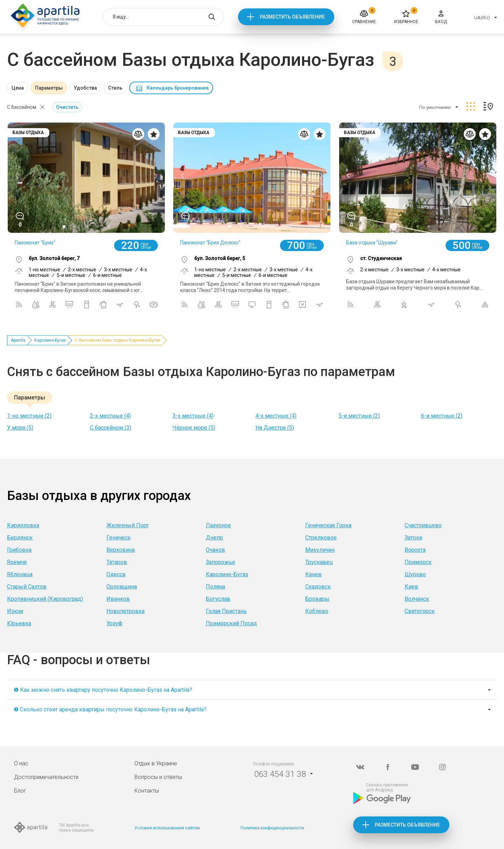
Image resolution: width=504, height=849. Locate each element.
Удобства (85, 88)
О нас (21, 763)
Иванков (118, 599)
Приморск (418, 562)
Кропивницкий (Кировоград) (45, 599)
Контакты (147, 791)
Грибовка (19, 550)
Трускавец (319, 562)
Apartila (18, 340)
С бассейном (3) (111, 428)
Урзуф (114, 623)
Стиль (115, 88)
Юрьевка (19, 623)
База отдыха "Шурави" (372, 243)
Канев (313, 574)
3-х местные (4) (193, 416)
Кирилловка (23, 525)
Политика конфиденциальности (272, 828)
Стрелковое (321, 538)
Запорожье (220, 562)
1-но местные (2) (29, 416)
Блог (20, 791)
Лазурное (218, 525)
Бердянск (20, 538)
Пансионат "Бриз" (35, 243)
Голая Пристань (226, 611)
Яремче (17, 562)
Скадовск (318, 587)
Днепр (214, 538)
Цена (18, 88)
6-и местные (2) (442, 416)
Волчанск (417, 599)
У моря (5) (20, 428)
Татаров (117, 562)
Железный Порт (128, 525)
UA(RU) (482, 18)
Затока (413, 538)
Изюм (15, 611)
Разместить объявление (292, 17)
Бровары (317, 599)
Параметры (49, 88)
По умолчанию (435, 107)
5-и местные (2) (359, 416)
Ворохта (415, 550)
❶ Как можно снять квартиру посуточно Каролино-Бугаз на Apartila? (103, 690)
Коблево (317, 611)
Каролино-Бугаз (50, 340)
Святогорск (420, 611)
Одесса (116, 574)
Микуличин (320, 550)
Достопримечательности (46, 777)
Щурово (415, 574)
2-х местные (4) (110, 416)
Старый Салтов (27, 587)
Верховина (121, 550)
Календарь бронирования (178, 88)
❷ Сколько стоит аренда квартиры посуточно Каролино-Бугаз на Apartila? (110, 709)
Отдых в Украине (156, 763)
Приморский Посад (231, 623)
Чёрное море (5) (194, 428)
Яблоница (20, 574)
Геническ (118, 538)
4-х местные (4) (276, 416)
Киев (411, 587)
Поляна (215, 587)
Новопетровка (125, 611)
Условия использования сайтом (167, 828)
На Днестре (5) (275, 428)
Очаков (215, 550)
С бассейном (22, 107)
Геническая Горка (328, 525)
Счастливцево (423, 525)
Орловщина (122, 587)
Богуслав (218, 599)
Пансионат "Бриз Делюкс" (210, 243)
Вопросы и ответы (158, 777)
